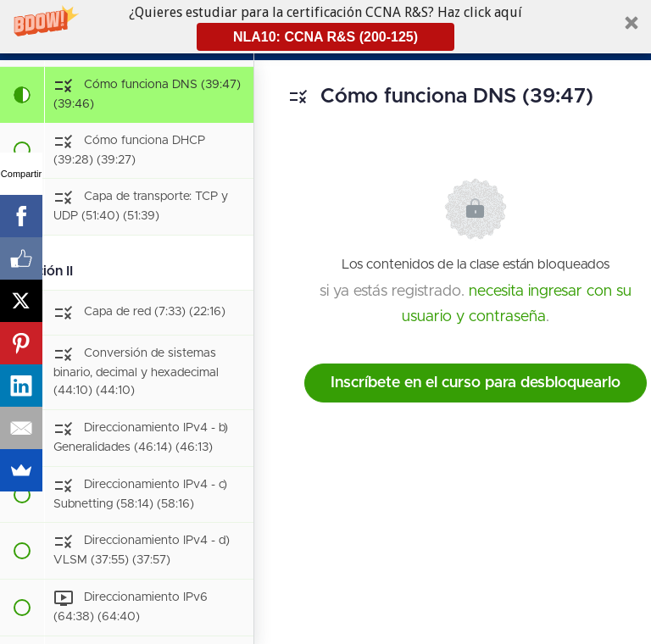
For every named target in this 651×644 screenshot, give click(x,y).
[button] (325, 27)
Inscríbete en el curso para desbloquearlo (476, 383)
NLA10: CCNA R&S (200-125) (325, 37)
